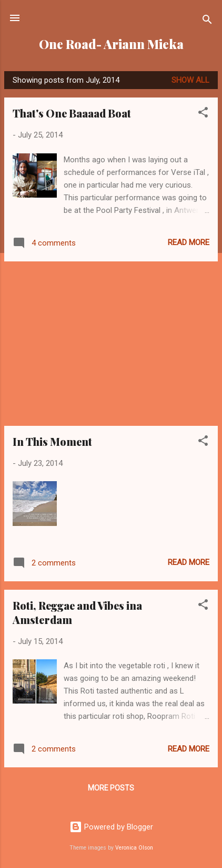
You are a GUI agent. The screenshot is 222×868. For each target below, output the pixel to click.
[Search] (207, 21)
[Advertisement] (111, 344)
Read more (189, 242)
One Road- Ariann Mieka (111, 44)
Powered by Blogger (111, 827)
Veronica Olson (134, 848)
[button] (203, 114)
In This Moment (52, 441)
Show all (190, 80)
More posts (111, 788)
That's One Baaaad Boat (72, 113)
